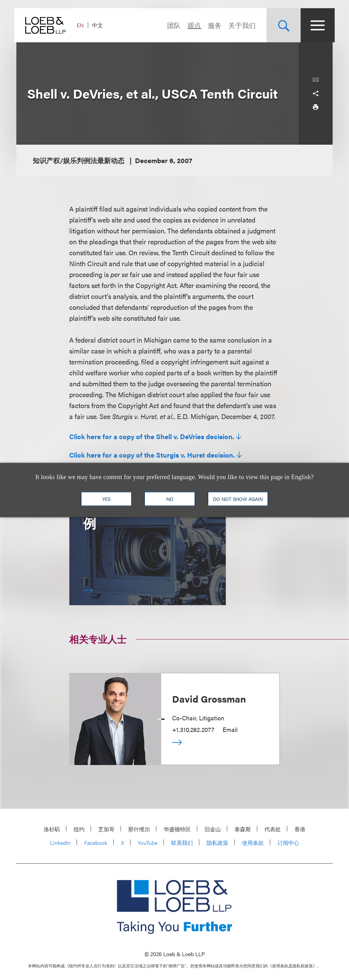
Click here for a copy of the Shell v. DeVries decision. (152, 436)
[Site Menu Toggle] (316, 25)
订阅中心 (288, 843)
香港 (300, 829)
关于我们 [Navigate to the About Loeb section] (240, 25)
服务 (213, 25)
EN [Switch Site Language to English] (82, 25)
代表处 (273, 829)
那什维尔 (139, 829)
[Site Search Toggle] (282, 25)
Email (230, 729)
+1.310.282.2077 (193, 729)
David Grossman (209, 698)
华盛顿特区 (177, 829)
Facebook (96, 843)
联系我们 (182, 843)
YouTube (148, 843)
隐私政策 (217, 843)
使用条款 (253, 843)
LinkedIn (60, 843)
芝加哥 (106, 829)
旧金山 (213, 829)
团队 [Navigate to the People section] (172, 25)
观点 (192, 25)
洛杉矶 (52, 829)
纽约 (79, 829)
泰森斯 (243, 829)
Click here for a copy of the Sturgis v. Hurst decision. (152, 455)
